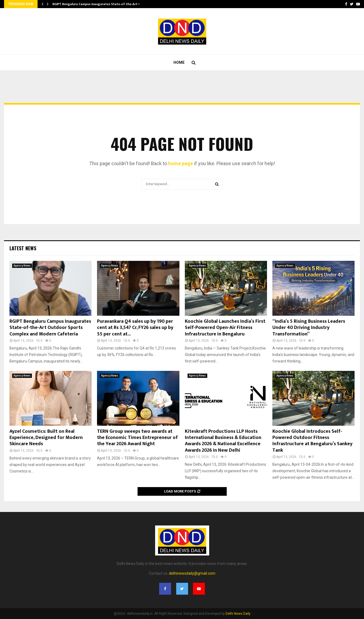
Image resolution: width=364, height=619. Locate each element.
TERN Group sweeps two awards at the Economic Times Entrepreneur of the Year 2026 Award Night (137, 438)
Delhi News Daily (238, 614)
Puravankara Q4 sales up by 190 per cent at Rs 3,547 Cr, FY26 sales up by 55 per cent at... (135, 328)
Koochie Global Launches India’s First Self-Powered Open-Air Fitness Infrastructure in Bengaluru (225, 328)
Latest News (23, 248)
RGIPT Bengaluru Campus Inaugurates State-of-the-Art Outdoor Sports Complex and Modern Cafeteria (50, 328)
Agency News (22, 266)
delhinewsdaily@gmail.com (192, 573)
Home (179, 62)
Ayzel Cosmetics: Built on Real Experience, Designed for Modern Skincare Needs (46, 438)
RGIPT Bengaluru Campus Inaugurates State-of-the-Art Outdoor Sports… (109, 4)
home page (181, 163)
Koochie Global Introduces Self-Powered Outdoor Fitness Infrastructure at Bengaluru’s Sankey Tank (312, 441)
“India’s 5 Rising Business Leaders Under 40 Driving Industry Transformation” (309, 328)
